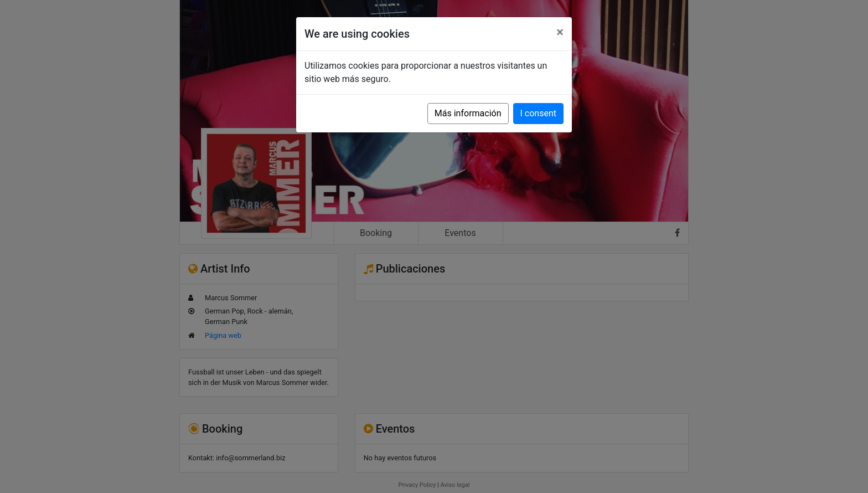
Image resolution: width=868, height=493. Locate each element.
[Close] (560, 32)
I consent (538, 113)
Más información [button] (468, 113)
